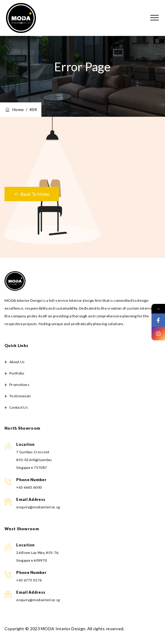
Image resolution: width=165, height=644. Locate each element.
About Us (17, 362)
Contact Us (19, 407)
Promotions (19, 385)
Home (14, 109)
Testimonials (20, 396)
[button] (32, 194)
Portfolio (17, 373)
